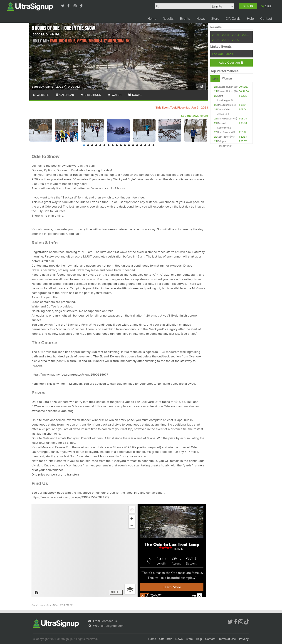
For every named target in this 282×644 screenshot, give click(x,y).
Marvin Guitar (225, 119)
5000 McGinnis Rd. (46, 34)
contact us (109, 621)
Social (135, 95)
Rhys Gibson (224, 105)
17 (149, 145)
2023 (246, 35)
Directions (90, 95)
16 (145, 145)
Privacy (244, 639)
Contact (266, 19)
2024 (235, 35)
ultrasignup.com (112, 626)
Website (41, 95)
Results (168, 19)
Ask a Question (231, 63)
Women (227, 78)
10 (121, 145)
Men (215, 79)
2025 (225, 35)
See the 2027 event (194, 116)
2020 (235, 40)
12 (129, 145)
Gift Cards (233, 19)
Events (185, 19)
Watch (114, 95)
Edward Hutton (225, 87)
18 (153, 145)
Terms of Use (227, 639)
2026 (215, 35)
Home (152, 19)
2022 (215, 40)
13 (133, 145)
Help (250, 19)
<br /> (119, 550)
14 (137, 145)
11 (125, 145)
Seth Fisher (223, 137)
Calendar (65, 95)
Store (215, 19)
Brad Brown (224, 132)
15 (141, 145)
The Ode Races (222, 54)
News (201, 19)
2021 (225, 40)
